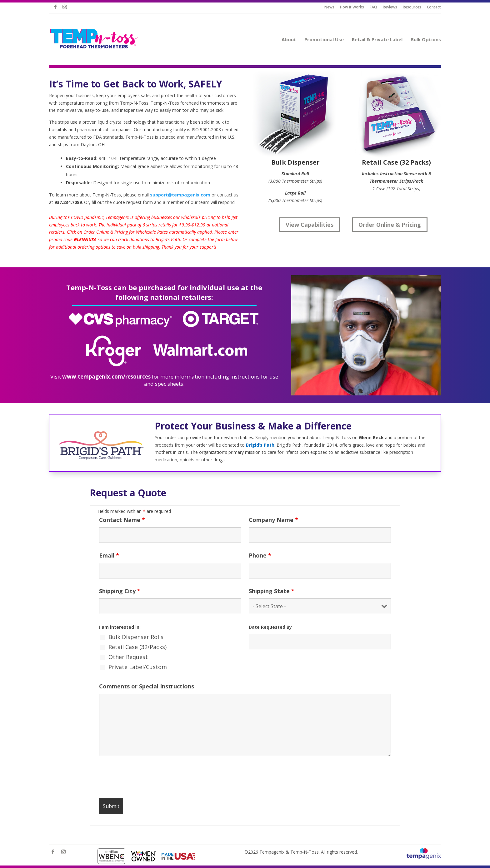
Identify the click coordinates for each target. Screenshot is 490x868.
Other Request (128, 657)
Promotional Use (327, 40)
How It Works (355, 7)
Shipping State (272, 591)
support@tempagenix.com (180, 195)
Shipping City (120, 591)
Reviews (393, 7)
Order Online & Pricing (390, 225)
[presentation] (147, 778)
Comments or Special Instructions (147, 686)
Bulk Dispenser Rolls (136, 637)
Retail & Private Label (380, 40)
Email (109, 555)
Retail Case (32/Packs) (137, 647)
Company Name (273, 520)
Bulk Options (429, 40)
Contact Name (122, 520)
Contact (437, 7)
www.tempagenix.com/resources (106, 377)
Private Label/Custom (138, 667)
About (292, 40)
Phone (260, 555)
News (332, 7)
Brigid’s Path (260, 445)
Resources (415, 7)
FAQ (376, 7)
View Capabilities (310, 225)
